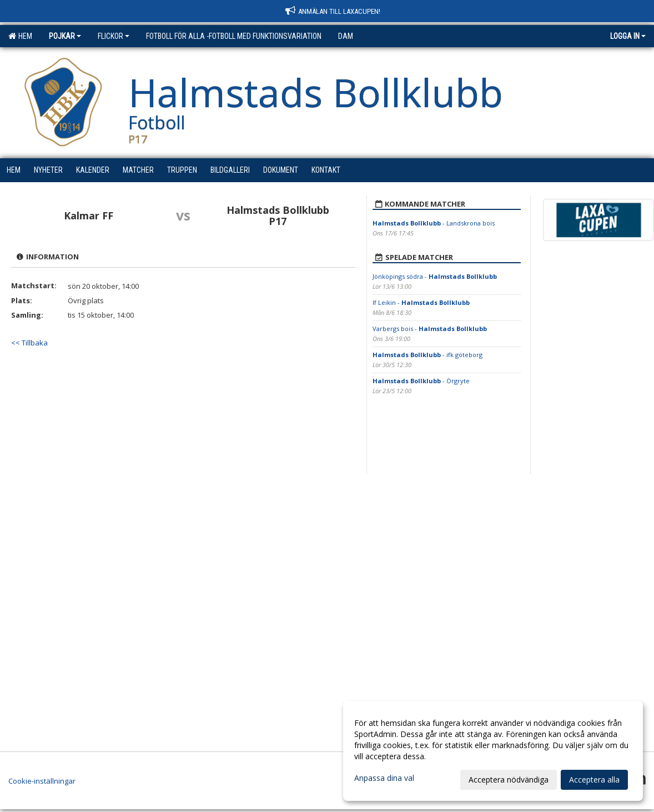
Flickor (114, 36)
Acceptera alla (594, 780)
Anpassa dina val (384, 778)
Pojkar (65, 36)
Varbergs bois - (430, 329)
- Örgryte (422, 381)
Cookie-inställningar (42, 781)
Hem (20, 36)
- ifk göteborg (428, 355)
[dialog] (493, 751)
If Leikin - (421, 302)
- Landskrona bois (434, 223)
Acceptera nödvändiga (509, 780)
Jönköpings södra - (435, 276)
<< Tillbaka (29, 343)
